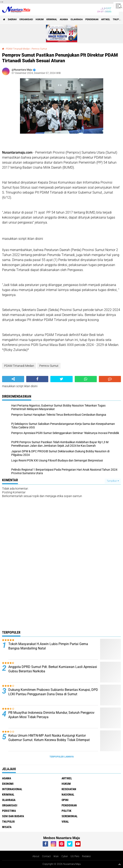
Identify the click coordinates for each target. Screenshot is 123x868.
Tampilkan (113, 481)
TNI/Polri (8, 822)
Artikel (106, 19)
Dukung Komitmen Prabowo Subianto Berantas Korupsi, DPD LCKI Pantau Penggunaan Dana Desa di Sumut (53, 692)
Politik (66, 811)
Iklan (56, 856)
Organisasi (26, 19)
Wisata (7, 827)
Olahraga (77, 19)
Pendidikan (92, 19)
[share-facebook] (37, 379)
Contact (46, 856)
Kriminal (52, 19)
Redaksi (86, 856)
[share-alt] (13, 379)
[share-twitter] (61, 379)
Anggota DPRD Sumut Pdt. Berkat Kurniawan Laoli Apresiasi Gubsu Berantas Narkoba (53, 669)
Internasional (12, 789)
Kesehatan (69, 789)
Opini (65, 800)
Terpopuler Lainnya (62, 757)
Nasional (68, 795)
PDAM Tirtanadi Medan (18, 49)
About (36, 856)
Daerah (12, 19)
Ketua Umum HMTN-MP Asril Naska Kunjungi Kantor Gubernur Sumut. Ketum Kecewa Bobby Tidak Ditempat (49, 738)
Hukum (40, 19)
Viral (65, 822)
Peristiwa (9, 811)
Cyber (65, 856)
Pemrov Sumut (39, 49)
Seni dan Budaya (13, 816)
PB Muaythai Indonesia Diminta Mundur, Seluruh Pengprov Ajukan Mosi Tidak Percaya (51, 715)
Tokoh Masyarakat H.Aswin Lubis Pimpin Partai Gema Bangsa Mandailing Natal (48, 646)
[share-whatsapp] (86, 379)
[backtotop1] (119, 864)
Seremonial (70, 816)
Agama (64, 19)
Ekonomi (8, 784)
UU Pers (75, 856)
